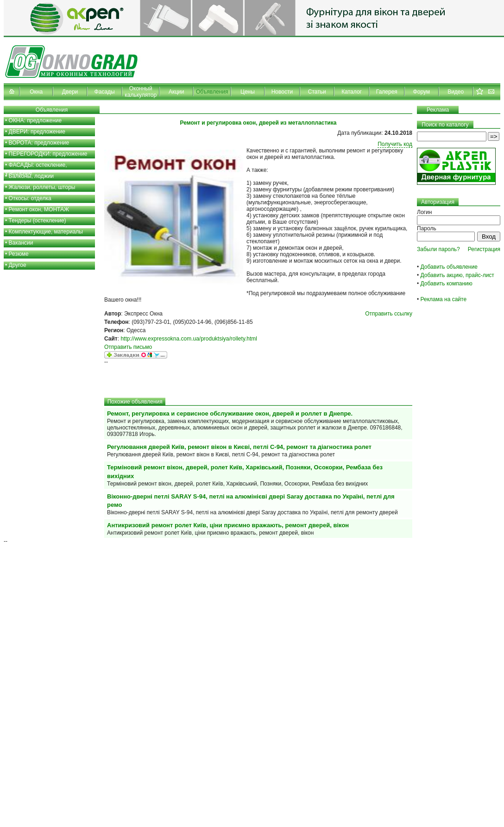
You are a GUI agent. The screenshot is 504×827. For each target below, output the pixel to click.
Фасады (105, 92)
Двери (70, 92)
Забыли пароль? (438, 249)
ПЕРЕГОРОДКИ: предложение (48, 154)
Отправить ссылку (389, 314)
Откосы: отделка (30, 198)
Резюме (19, 254)
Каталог (352, 92)
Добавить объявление (449, 267)
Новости (282, 92)
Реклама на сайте (444, 299)
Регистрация (484, 249)
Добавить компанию (447, 284)
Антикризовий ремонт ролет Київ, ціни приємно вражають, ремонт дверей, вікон (228, 525)
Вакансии (21, 243)
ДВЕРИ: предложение (37, 132)
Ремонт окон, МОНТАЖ (39, 209)
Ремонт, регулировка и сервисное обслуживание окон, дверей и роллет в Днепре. (230, 413)
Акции (176, 92)
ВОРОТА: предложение (39, 143)
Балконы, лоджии (31, 176)
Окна (36, 92)
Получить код (395, 144)
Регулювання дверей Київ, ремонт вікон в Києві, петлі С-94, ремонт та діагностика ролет (239, 447)
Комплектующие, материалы (46, 232)
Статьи (317, 92)
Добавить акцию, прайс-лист (457, 275)
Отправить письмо (128, 347)
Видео (456, 92)
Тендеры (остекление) (38, 221)
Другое (18, 265)
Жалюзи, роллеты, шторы (42, 187)
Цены (248, 92)
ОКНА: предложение (35, 120)
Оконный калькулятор (141, 92)
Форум (422, 92)
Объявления (212, 92)
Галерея (387, 92)
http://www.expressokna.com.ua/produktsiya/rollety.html (189, 339)
